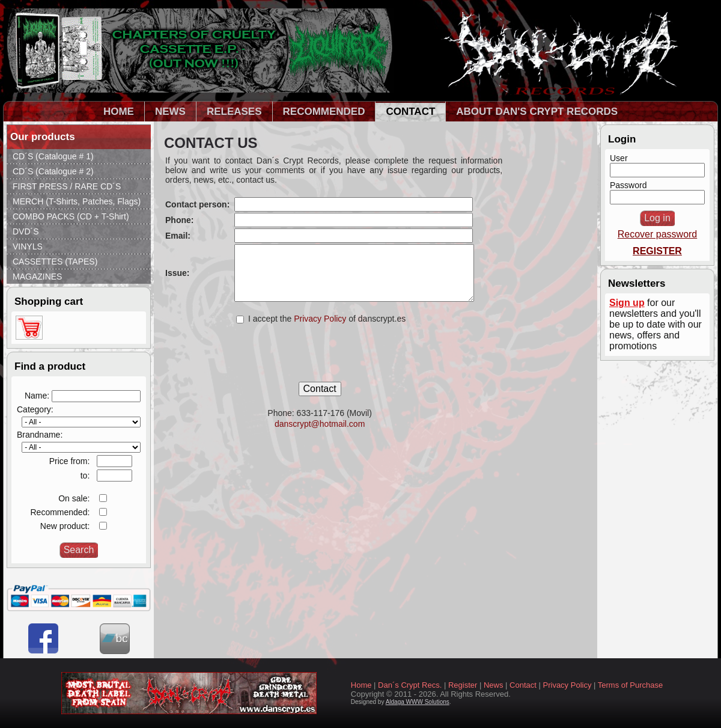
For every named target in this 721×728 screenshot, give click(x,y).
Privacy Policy (321, 319)
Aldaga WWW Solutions (418, 702)
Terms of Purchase (630, 685)
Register (463, 685)
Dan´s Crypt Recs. (410, 685)
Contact (523, 685)
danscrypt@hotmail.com (320, 424)
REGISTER (657, 251)
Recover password (658, 234)
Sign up (627, 303)
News (494, 685)
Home (361, 685)
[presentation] (320, 358)
